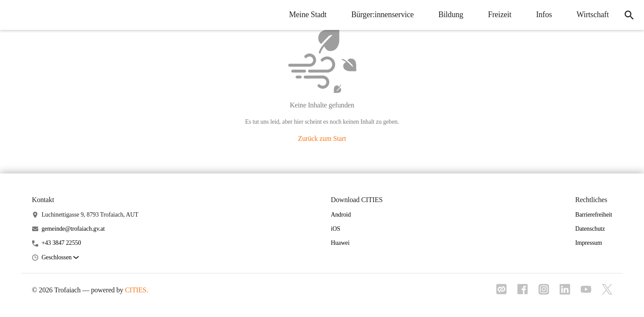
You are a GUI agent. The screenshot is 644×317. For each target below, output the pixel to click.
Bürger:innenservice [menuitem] (382, 15)
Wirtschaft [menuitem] (593, 15)
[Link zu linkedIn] (565, 292)
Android (341, 215)
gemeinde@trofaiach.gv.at (73, 229)
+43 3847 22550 (61, 243)
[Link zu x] (607, 292)
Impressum (588, 243)
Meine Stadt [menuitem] (308, 15)
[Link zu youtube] (586, 290)
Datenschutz (590, 229)
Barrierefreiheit (593, 215)
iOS (336, 229)
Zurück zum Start (322, 138)
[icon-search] (629, 15)
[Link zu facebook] (523, 292)
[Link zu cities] (502, 292)
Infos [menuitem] (544, 15)
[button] (60, 258)
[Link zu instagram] (544, 292)
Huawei (340, 243)
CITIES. (136, 290)
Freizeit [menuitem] (500, 15)
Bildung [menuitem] (451, 15)
